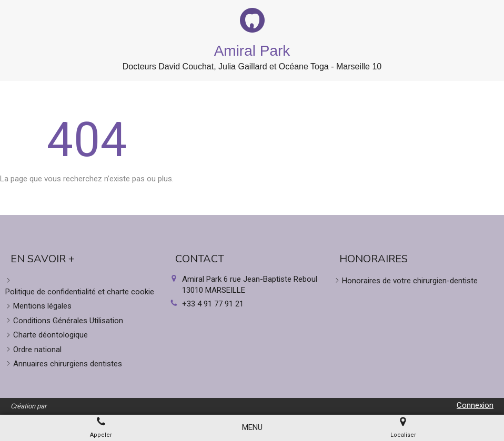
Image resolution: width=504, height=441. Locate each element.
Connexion (475, 405)
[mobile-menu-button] (252, 428)
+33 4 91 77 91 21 (213, 304)
